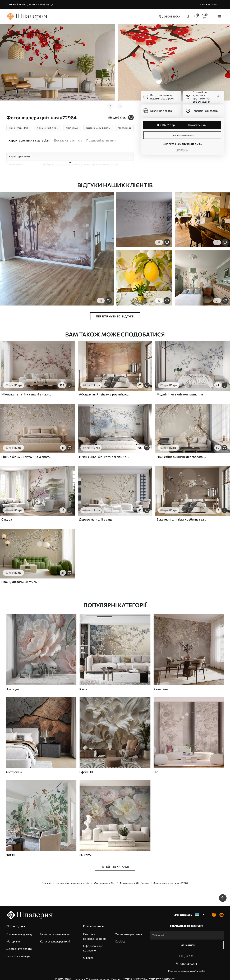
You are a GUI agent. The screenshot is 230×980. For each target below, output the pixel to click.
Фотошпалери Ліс (104, 878)
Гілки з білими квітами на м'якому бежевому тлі (27, 451)
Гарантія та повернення (55, 929)
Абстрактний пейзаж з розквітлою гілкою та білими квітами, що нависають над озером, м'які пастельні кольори (104, 389)
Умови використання (128, 929)
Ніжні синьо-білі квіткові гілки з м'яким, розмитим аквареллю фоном (104, 451)
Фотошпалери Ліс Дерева (134, 878)
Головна (46, 878)
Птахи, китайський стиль (19, 576)
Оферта (88, 952)
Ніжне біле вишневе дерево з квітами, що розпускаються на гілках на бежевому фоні (182, 451)
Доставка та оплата (19, 943)
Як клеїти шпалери (18, 950)
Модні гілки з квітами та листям (180, 389)
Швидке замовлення (182, 135)
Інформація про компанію (93, 943)
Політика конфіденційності (95, 931)
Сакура (7, 514)
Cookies (120, 936)
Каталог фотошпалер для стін (73, 878)
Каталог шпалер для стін (56, 936)
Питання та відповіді (19, 929)
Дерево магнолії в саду (96, 514)
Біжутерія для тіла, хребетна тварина (182, 514)
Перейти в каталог (115, 861)
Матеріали (13, 936)
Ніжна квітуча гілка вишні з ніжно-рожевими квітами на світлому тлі (27, 389)
